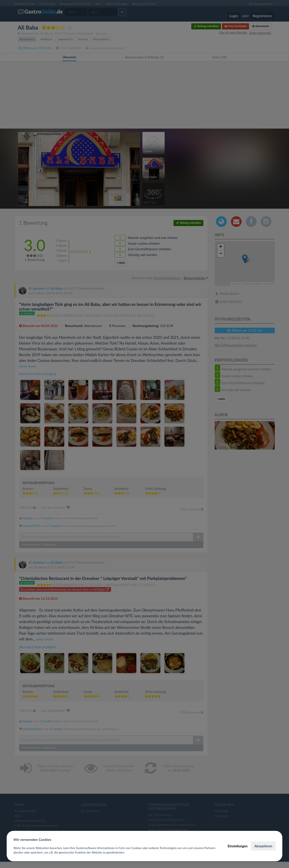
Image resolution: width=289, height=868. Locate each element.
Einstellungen (238, 846)
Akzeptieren (263, 846)
